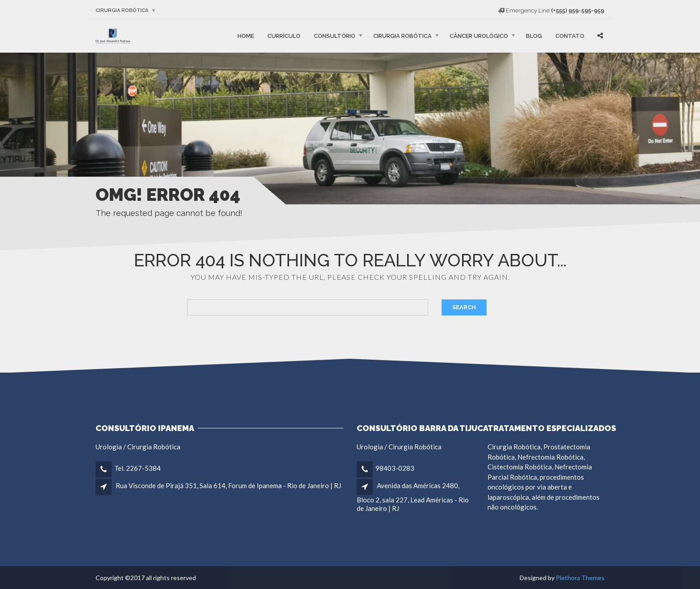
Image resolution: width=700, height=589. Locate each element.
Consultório (335, 35)
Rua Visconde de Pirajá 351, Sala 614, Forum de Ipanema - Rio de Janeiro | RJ (228, 485)
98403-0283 (395, 468)
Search (464, 307)
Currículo (284, 35)
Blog (534, 35)
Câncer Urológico (479, 35)
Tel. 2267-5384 (137, 468)
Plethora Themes (580, 578)
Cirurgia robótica (122, 10)
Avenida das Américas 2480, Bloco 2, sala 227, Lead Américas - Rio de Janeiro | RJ (413, 497)
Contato (570, 35)
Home (246, 35)
